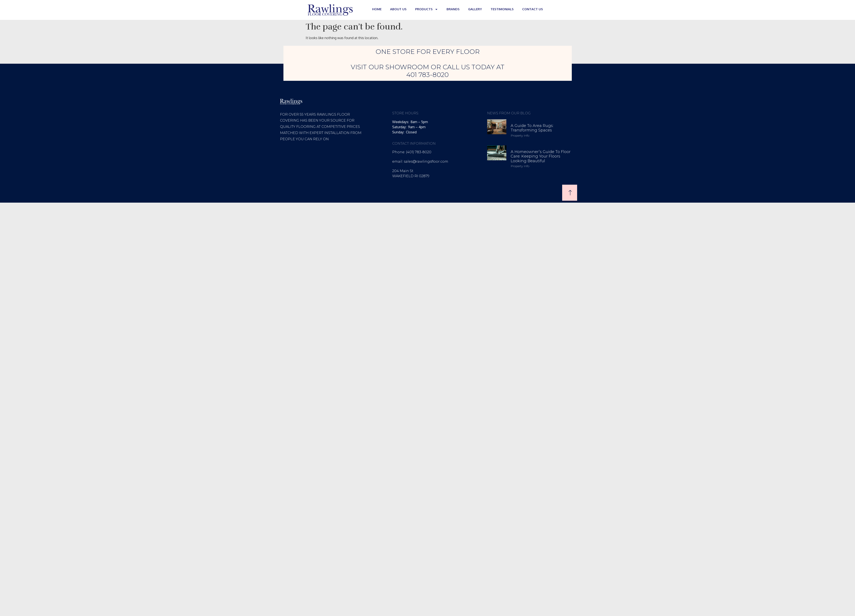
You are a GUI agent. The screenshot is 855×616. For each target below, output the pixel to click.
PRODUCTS (427, 9)
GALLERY (475, 9)
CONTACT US (533, 9)
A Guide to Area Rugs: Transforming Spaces (532, 128)
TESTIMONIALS (502, 9)
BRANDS (453, 9)
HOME (377, 9)
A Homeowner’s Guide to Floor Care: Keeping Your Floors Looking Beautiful (541, 156)
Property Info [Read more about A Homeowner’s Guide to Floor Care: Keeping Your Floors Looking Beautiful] (520, 166)
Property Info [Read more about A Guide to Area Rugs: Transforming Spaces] (520, 136)
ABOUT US (398, 9)
